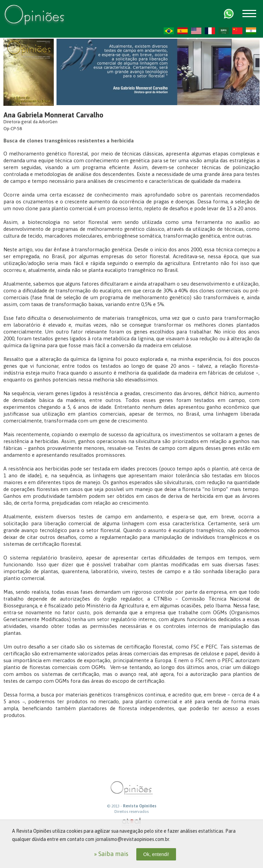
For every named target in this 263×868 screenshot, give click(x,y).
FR (210, 31)
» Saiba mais (111, 854)
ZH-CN (237, 31)
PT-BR (169, 31)
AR (224, 31)
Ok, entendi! (156, 854)
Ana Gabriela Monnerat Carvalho (53, 115)
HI (251, 31)
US (196, 31)
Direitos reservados (131, 812)
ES (183, 31)
